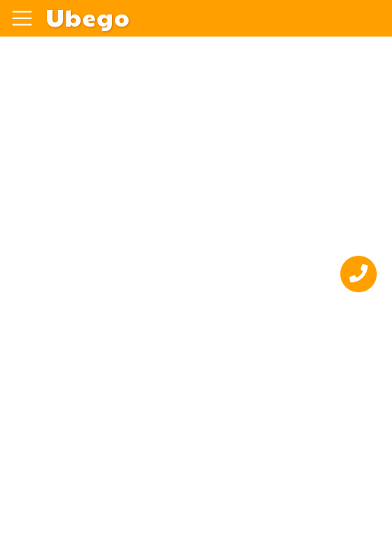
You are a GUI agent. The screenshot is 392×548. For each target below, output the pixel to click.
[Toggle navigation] (22, 18)
